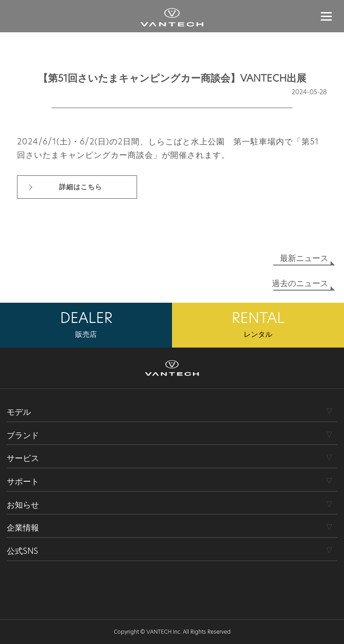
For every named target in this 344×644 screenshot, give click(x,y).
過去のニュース (300, 283)
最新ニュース (304, 258)
